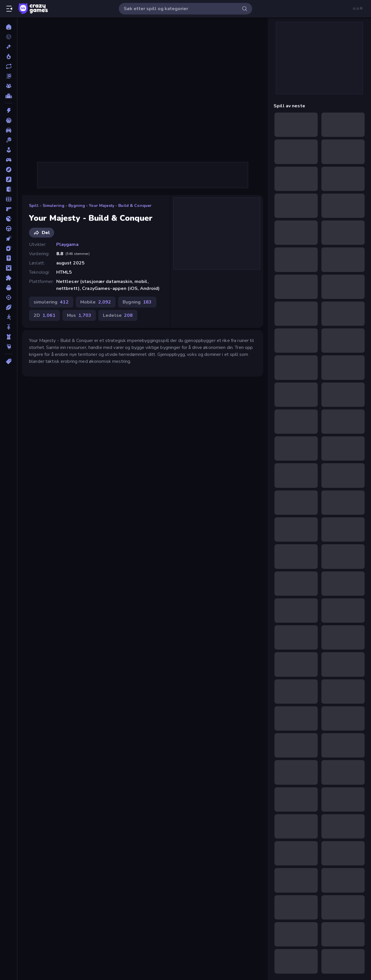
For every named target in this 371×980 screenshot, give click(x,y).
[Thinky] (9, 347)
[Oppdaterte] (9, 66)
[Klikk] (9, 238)
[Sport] (9, 307)
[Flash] (9, 179)
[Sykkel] (9, 327)
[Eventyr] (9, 170)
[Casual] (9, 150)
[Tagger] (9, 361)
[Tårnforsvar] (9, 337)
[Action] (9, 111)
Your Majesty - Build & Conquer (120, 206)
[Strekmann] (9, 317)
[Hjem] (9, 27)
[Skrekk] (9, 288)
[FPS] (9, 209)
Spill (34, 206)
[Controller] (9, 160)
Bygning (77, 206)
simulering (53, 206)
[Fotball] (9, 199)
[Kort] (9, 248)
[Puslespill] (9, 278)
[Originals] (9, 76)
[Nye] (9, 47)
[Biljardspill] (9, 140)
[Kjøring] (9, 229)
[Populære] (9, 56)
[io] (9, 219)
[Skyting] (9, 297)
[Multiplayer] (9, 86)
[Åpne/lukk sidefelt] (9, 9)
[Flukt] (9, 189)
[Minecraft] (9, 268)
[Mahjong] (9, 258)
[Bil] (9, 130)
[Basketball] (9, 120)
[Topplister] (9, 96)
